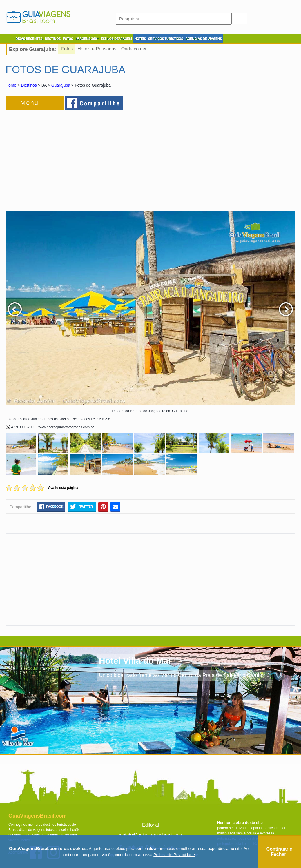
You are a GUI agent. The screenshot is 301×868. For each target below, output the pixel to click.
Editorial (150, 825)
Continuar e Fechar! (279, 852)
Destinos (29, 85)
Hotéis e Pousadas (97, 49)
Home (11, 85)
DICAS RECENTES (29, 39)
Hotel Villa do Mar (135, 661)
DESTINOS (53, 39)
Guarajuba (61, 85)
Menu (29, 103)
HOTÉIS (140, 39)
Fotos (67, 49)
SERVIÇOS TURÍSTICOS (166, 39)
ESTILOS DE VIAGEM (116, 39)
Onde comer (134, 49)
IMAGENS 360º (87, 39)
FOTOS (68, 39)
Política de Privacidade (174, 855)
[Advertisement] (69, 158)
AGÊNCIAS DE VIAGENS (203, 39)
